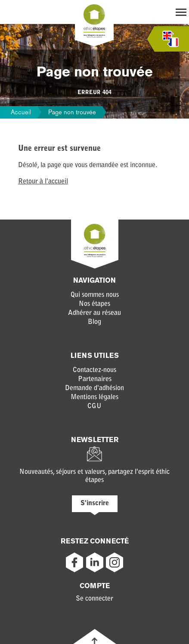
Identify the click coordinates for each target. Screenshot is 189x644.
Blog (94, 322)
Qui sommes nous (95, 295)
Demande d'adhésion (94, 388)
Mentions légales (94, 397)
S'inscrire (95, 504)
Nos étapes (94, 304)
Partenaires (95, 379)
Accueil (21, 112)
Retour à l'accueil (43, 182)
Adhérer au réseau (94, 313)
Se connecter (94, 599)
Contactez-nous (94, 370)
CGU (94, 406)
